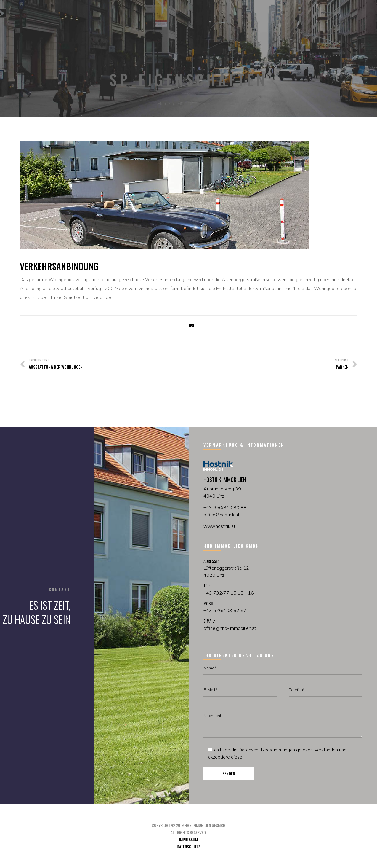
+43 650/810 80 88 (225, 508)
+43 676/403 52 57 (225, 611)
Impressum (188, 839)
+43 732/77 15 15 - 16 (229, 593)
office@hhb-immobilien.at (230, 628)
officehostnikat (222, 515)
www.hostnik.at (219, 526)
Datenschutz (188, 847)
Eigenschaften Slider (198, 104)
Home (164, 104)
